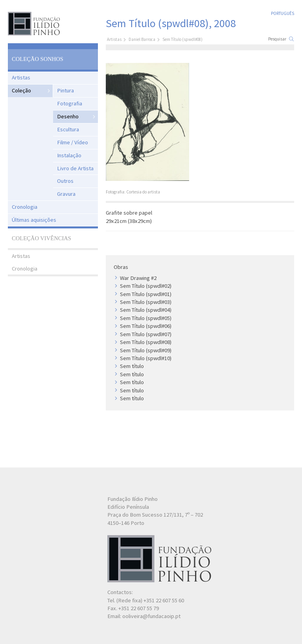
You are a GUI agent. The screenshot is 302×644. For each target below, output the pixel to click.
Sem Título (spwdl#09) (146, 350)
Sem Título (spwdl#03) (146, 302)
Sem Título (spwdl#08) (146, 342)
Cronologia (25, 207)
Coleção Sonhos (38, 59)
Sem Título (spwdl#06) (146, 326)
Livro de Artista (75, 168)
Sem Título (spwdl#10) (146, 358)
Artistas (21, 77)
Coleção (21, 90)
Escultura (68, 129)
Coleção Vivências (41, 238)
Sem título (132, 366)
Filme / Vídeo (73, 142)
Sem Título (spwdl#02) (146, 286)
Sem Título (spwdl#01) (146, 294)
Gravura (66, 194)
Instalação (69, 155)
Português (283, 13)
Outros (65, 181)
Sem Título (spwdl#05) (146, 318)
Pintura (65, 90)
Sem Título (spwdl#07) (146, 334)
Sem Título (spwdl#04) (146, 310)
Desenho (68, 116)
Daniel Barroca (142, 39)
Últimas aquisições (34, 220)
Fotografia (70, 103)
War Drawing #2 (138, 278)
